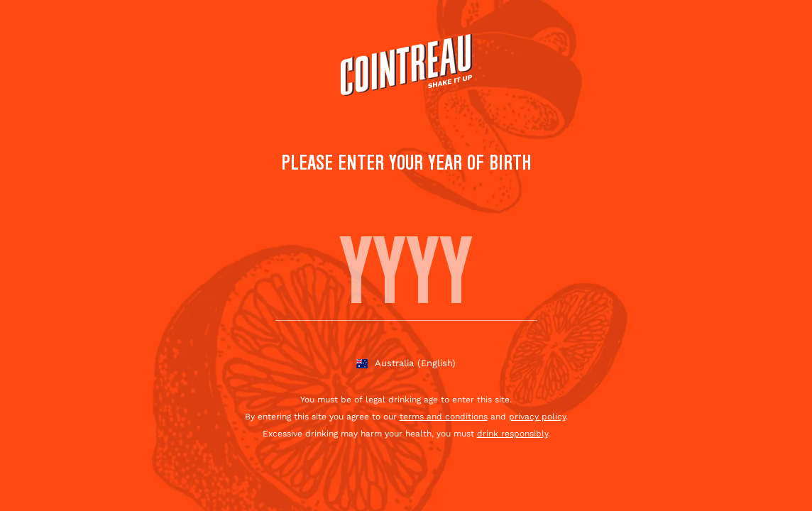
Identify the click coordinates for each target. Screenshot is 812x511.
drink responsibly (512, 434)
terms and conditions (444, 417)
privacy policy (537, 417)
